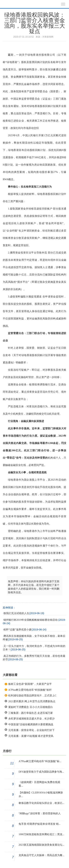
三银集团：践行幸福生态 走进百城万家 (31, 713)
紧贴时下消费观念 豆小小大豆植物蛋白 (31, 707)
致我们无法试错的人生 (16, 613)
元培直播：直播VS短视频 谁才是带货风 (31, 736)
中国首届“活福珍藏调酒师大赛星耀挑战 (31, 724)
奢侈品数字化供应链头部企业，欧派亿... (41, 803)
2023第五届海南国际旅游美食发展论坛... (41, 845)
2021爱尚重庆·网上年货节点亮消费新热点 (32, 701)
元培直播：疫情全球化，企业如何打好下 (31, 730)
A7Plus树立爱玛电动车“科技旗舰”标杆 (30, 690)
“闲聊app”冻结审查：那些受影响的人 (40, 814)
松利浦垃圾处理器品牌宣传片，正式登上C (32, 696)
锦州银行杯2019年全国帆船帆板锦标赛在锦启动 (31, 620)
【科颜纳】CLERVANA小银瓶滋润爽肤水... (41, 794)
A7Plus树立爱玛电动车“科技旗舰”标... (40, 761)
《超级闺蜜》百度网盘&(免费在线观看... (39, 784)
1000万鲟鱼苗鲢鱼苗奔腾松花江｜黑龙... (41, 834)
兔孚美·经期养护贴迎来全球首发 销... (40, 824)
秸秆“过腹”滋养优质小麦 (17, 630)
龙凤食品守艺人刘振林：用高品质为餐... (41, 855)
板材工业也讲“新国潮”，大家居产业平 (30, 684)
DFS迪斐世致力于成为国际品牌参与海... (41, 772)
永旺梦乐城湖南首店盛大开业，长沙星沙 (31, 719)
